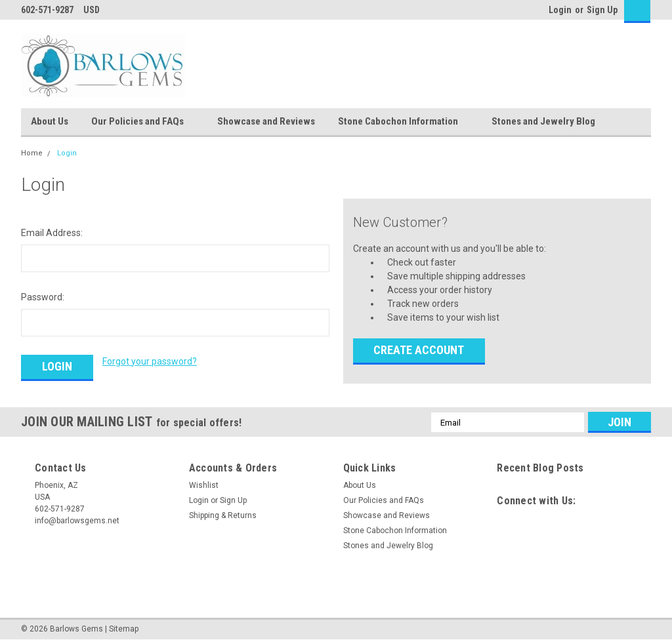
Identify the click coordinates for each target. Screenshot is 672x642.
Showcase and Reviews (266, 121)
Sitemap (124, 629)
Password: (43, 297)
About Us (50, 121)
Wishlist (204, 485)
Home (32, 153)
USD (96, 10)
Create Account (419, 350)
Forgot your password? (150, 361)
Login (560, 10)
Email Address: (52, 233)
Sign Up (602, 10)
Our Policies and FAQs (143, 122)
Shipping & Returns (223, 515)
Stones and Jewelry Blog (543, 121)
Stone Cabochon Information (403, 122)
